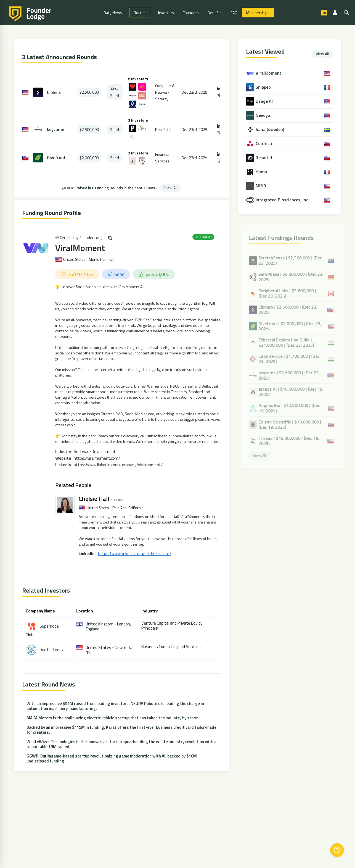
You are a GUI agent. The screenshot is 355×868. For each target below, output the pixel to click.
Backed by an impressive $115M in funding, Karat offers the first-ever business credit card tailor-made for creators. (121, 730)
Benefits (215, 13)
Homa (262, 172)
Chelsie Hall (94, 499)
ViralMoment (80, 248)
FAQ (234, 13)
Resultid (264, 158)
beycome (55, 129)
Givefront (56, 158)
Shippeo (264, 87)
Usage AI (265, 101)
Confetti (264, 144)
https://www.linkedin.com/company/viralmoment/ (118, 465)
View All (171, 188)
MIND (261, 186)
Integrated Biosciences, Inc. (283, 200)
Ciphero (54, 92)
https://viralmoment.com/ (97, 458)
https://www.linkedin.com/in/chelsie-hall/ (135, 553)
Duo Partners (51, 650)
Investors (166, 13)
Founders (191, 13)
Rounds (140, 13)
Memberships (258, 13)
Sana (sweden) (270, 129)
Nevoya (263, 115)
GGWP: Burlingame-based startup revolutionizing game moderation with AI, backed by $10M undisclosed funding (112, 758)
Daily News (113, 13)
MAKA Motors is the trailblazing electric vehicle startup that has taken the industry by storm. (113, 718)
